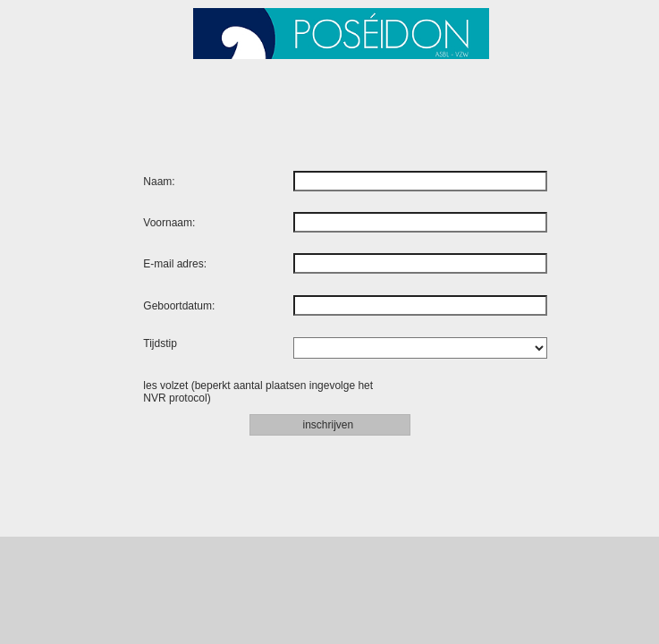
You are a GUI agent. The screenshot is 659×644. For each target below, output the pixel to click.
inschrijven (329, 425)
